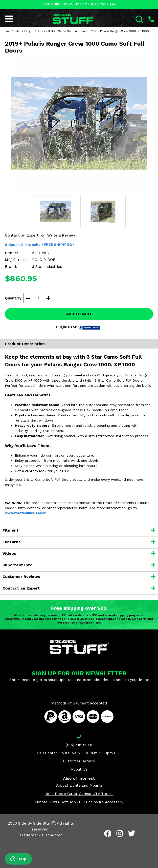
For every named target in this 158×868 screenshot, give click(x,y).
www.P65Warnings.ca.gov (25, 513)
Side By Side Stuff (36, 823)
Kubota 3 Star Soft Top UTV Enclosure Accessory (79, 802)
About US (79, 769)
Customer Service (79, 761)
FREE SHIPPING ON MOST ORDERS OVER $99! (79, 4)
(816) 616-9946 (79, 745)
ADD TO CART (79, 314)
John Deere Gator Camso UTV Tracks (79, 794)
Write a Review (61, 235)
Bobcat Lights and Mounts (79, 785)
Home (7, 31)
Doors (41, 31)
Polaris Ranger (24, 31)
